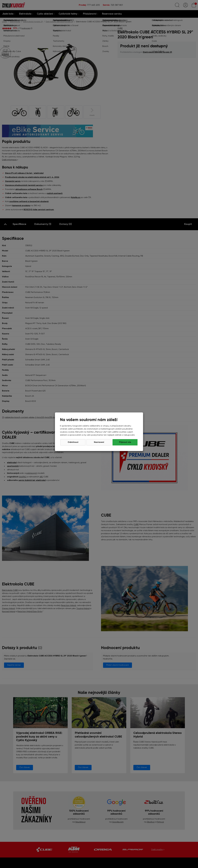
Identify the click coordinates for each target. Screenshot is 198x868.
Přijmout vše (125, 442)
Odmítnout (73, 442)
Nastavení (99, 442)
